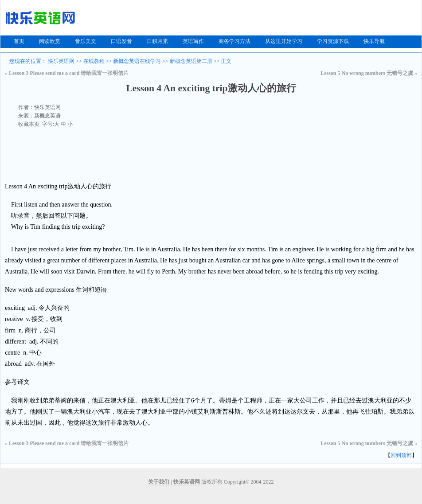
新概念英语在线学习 (137, 61)
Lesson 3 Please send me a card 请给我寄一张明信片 (69, 73)
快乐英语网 (61, 61)
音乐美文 (86, 41)
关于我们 (159, 482)
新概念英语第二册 (191, 61)
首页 (19, 41)
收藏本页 (29, 124)
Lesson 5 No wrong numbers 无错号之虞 (367, 73)
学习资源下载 (333, 41)
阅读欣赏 (50, 41)
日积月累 (157, 41)
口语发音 (121, 41)
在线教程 (94, 61)
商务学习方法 (234, 41)
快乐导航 (374, 41)
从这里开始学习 (284, 41)
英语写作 (193, 41)
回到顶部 (401, 455)
